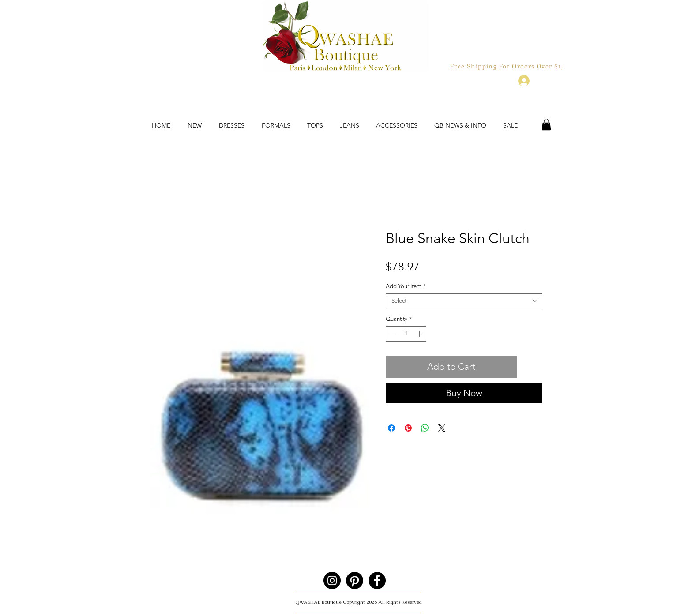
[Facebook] (377, 580)
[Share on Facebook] (391, 428)
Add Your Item (406, 286)
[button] (546, 124)
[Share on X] (442, 428)
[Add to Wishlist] (532, 367)
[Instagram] (332, 580)
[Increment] (420, 334)
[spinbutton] (406, 334)
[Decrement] (392, 334)
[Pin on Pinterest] (408, 428)
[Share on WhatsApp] (425, 428)
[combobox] (464, 301)
